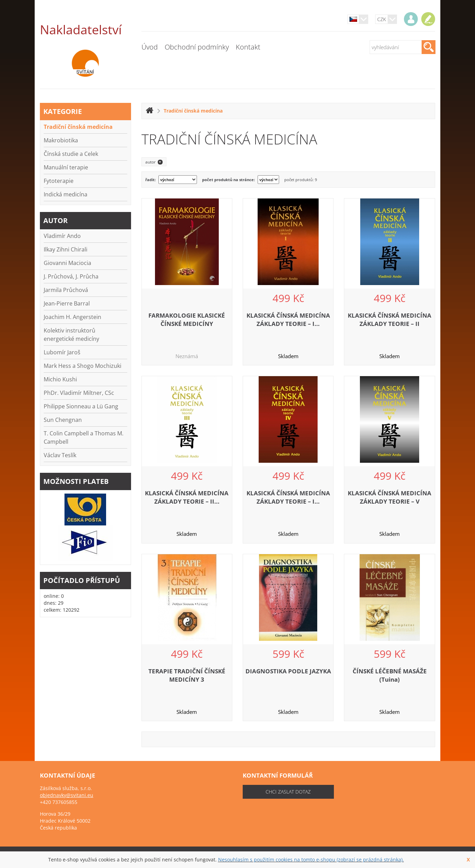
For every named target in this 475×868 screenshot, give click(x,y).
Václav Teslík (60, 455)
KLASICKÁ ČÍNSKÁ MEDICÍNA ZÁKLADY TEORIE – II (390, 320)
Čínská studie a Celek (71, 154)
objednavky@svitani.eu (67, 795)
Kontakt (248, 47)
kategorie (63, 111)
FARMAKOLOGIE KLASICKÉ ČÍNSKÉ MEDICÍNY (187, 320)
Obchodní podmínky (197, 47)
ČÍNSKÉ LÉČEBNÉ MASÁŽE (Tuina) (390, 675)
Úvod (150, 47)
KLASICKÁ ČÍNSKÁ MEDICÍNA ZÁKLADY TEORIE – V (390, 497)
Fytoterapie (59, 181)
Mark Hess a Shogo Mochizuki (83, 366)
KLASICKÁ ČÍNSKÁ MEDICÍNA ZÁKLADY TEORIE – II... (187, 497)
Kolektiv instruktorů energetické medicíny (71, 335)
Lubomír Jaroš (62, 352)
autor (55, 220)
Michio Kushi (60, 379)
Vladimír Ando (62, 236)
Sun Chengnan (63, 420)
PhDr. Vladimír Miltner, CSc (79, 393)
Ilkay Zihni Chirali (66, 249)
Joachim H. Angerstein (72, 317)
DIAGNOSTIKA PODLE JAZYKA (288, 671)
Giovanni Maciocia (67, 263)
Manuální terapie (66, 167)
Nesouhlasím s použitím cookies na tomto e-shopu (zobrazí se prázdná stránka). (311, 860)
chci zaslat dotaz (288, 792)
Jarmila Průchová (66, 290)
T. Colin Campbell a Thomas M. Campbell (84, 437)
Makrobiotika (61, 140)
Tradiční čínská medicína (78, 127)
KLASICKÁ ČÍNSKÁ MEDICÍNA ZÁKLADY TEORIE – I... (288, 320)
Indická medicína (66, 194)
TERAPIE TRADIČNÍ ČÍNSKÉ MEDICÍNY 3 (187, 675)
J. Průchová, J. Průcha (71, 276)
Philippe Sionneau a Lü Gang (81, 406)
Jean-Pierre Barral (67, 303)
